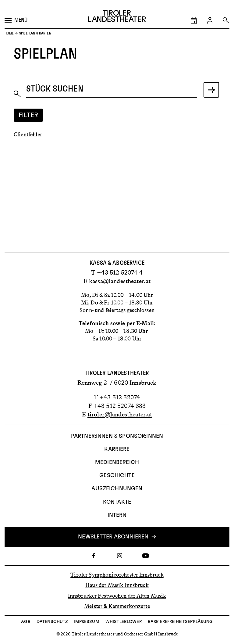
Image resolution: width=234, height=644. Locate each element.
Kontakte (117, 502)
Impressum (86, 622)
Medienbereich (117, 462)
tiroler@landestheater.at (120, 414)
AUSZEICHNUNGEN (117, 489)
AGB (26, 622)
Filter (28, 115)
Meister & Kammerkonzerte (117, 606)
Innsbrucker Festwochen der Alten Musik (117, 595)
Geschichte (117, 476)
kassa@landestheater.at (120, 281)
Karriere (117, 449)
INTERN (117, 515)
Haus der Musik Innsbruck (117, 585)
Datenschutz (52, 622)
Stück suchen (55, 89)
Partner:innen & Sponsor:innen (117, 436)
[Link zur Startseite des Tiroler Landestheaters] (117, 17)
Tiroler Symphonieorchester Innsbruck (117, 575)
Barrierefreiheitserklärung (180, 622)
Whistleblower (124, 622)
